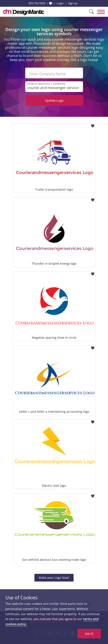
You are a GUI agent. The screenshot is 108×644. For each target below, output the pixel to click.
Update (54, 100)
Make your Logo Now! (54, 578)
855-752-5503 (37, 3)
